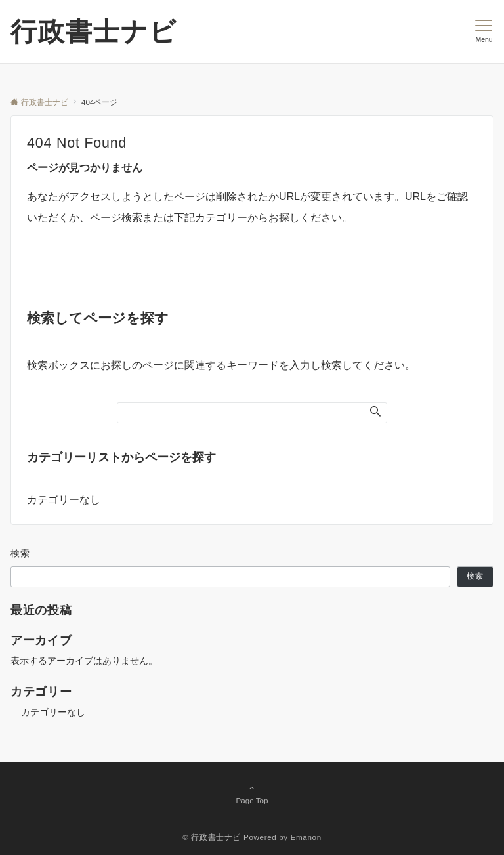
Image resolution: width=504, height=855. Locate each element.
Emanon (306, 837)
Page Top (252, 794)
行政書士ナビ (94, 31)
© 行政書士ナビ (212, 837)
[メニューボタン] (484, 31)
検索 (21, 553)
